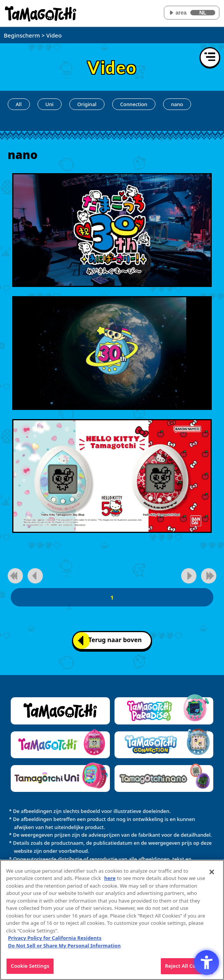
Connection (134, 104)
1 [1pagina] (112, 597)
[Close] (212, 876)
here (110, 883)
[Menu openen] (210, 57)
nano (177, 104)
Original (87, 104)
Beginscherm (22, 35)
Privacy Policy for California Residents (55, 942)
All (19, 104)
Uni (50, 104)
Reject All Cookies (187, 970)
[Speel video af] (112, 230)
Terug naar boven (110, 640)
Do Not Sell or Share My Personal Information (64, 950)
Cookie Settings (30, 970)
